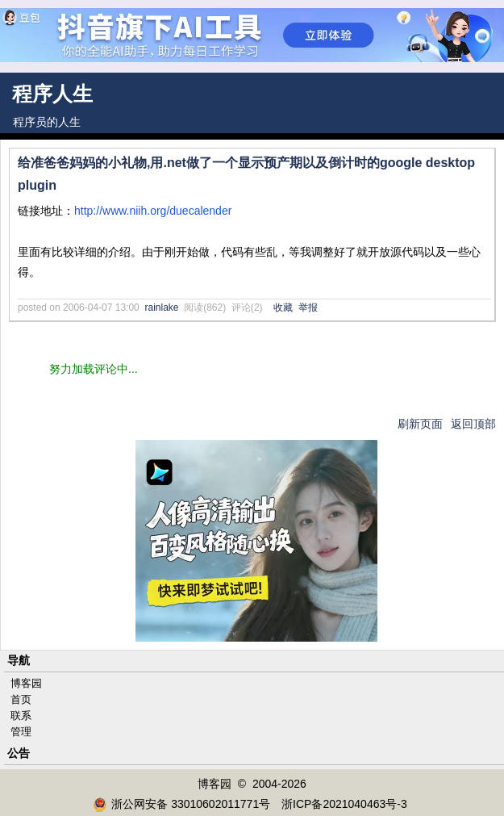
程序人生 (52, 94)
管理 (21, 732)
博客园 (26, 683)
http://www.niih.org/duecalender (153, 211)
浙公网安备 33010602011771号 (181, 804)
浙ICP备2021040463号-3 (344, 804)
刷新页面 (420, 424)
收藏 (283, 308)
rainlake (161, 308)
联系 (21, 716)
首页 (21, 699)
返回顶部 (473, 424)
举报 (308, 308)
